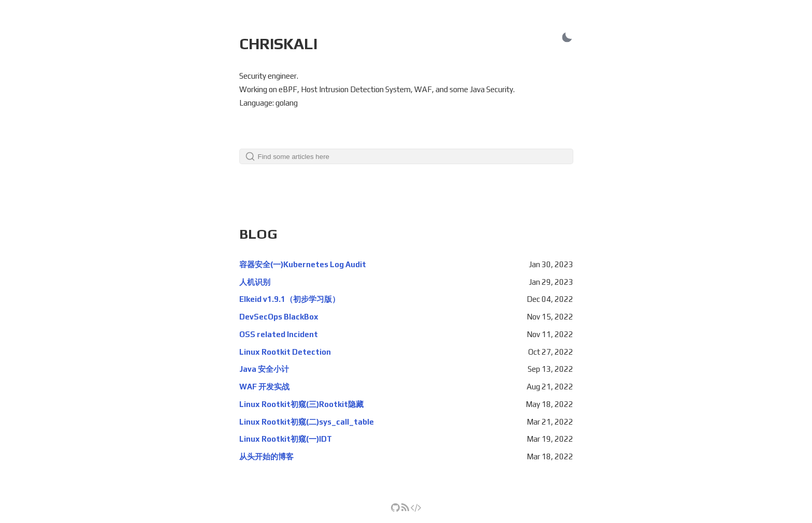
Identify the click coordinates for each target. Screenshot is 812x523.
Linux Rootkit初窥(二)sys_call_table (307, 422)
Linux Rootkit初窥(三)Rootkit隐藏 (301, 404)
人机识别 (255, 282)
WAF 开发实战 (264, 387)
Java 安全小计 (264, 369)
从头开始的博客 (266, 456)
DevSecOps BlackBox (279, 317)
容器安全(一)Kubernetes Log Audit (303, 264)
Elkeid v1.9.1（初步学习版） (289, 299)
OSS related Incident (279, 334)
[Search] (406, 156)
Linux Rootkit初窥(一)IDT (286, 439)
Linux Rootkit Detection (285, 352)
